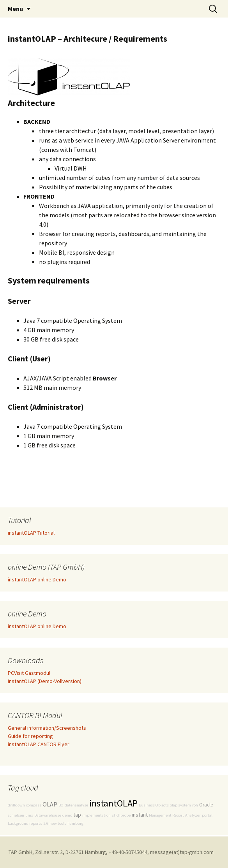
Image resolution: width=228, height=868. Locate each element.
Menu (15, 9)
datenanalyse (76, 805)
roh (195, 805)
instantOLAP (113, 803)
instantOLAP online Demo (37, 579)
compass (34, 805)
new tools (58, 823)
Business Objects (154, 805)
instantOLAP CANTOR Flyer (39, 744)
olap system (180, 805)
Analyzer (193, 815)
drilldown (16, 805)
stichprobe (121, 815)
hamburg (75, 823)
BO (61, 805)
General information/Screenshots (47, 728)
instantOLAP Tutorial (31, 533)
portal (207, 815)
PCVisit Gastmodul (29, 673)
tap (77, 815)
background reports (25, 823)
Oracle (206, 805)
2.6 (46, 823)
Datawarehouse (48, 815)
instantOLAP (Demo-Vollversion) (45, 681)
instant (140, 815)
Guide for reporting (30, 736)
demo (67, 815)
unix (29, 815)
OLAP (50, 804)
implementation (96, 815)
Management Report (166, 815)
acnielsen (16, 815)
